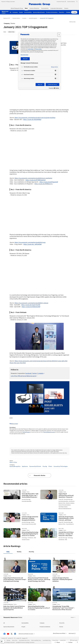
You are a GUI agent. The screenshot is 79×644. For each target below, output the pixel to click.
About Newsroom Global (59, 633)
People (21, 12)
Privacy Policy (55, 640)
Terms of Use (15, 640)
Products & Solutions (52, 12)
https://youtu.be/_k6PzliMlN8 (32, 244)
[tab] (19, 552)
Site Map (8, 640)
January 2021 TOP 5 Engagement (47, 18)
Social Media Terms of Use (24, 640)
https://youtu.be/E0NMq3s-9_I (44, 184)
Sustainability (28, 12)
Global (5, 12)
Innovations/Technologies (61, 466)
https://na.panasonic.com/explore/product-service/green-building (35, 118)
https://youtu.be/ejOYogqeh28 (49, 182)
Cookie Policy (63, 640)
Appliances (25, 466)
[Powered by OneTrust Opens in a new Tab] (54, 88)
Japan (72, 617)
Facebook (28, 373)
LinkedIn (41, 373)
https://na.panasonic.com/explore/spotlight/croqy (30, 242)
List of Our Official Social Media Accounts (23, 376)
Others (50, 466)
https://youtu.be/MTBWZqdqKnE (36, 180)
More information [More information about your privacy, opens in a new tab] (24, 55)
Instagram (25, 638)
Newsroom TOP (7, 18)
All (11, 12)
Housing (45, 466)
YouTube (10, 638)
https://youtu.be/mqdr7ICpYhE (31, 305)
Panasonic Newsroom (13, 617)
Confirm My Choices (52, 84)
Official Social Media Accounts (26, 634)
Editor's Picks (11, 32)
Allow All (25, 59)
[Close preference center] (59, 35)
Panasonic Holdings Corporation (8, 2)
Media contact (14, 424)
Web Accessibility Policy (36, 640)
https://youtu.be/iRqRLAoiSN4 (31, 307)
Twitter (34, 373)
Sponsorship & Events (39, 12)
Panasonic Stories (16, 18)
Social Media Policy (47, 640)
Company (15, 12)
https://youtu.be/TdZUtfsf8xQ (32, 119)
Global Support (27, 432)
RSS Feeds (71, 633)
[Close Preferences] (3, 641)
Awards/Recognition (33, 18)
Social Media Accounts (49, 432)
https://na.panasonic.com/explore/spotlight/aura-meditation (33, 178)
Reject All (40, 84)
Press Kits (62, 12)
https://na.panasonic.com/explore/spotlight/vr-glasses (31, 303)
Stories (68, 12)
